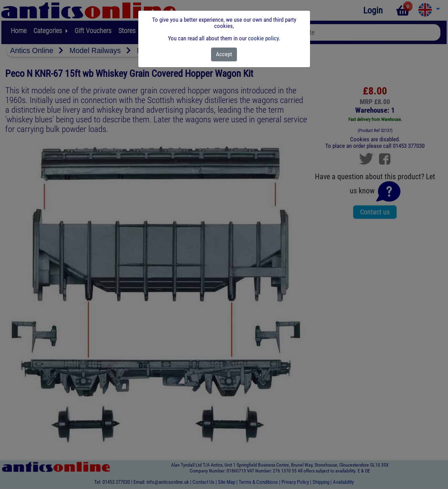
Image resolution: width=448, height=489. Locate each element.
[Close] (224, 54)
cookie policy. (264, 38)
